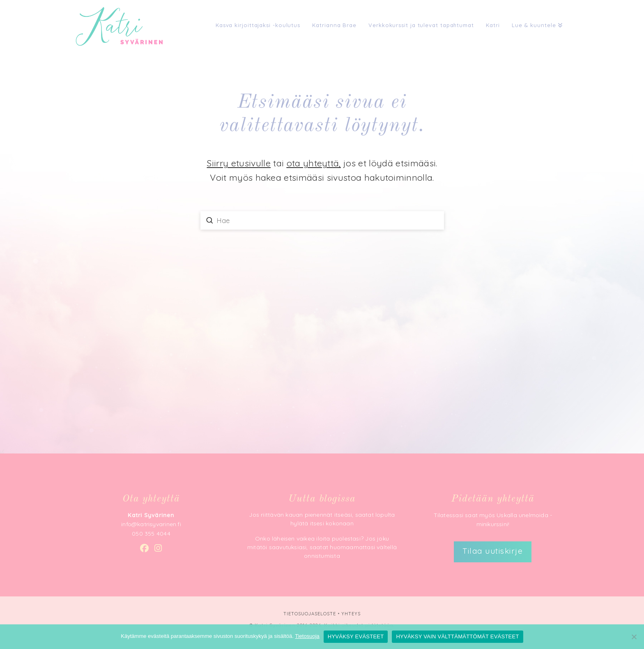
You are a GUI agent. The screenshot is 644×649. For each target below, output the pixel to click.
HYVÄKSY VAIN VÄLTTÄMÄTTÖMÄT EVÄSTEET (457, 636)
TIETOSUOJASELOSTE (310, 614)
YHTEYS (351, 614)
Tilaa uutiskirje (493, 551)
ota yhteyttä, (314, 163)
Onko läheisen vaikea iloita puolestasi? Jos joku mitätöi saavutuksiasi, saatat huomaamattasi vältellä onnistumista (322, 547)
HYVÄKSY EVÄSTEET (356, 636)
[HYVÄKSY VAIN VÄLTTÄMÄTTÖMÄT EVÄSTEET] (634, 637)
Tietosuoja (307, 636)
